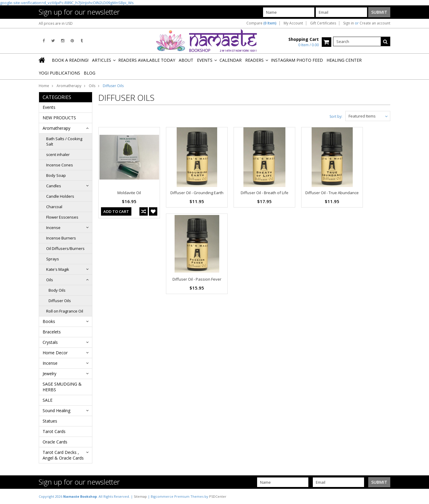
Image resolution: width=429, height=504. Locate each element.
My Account (293, 23)
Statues (50, 421)
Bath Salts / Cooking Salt (64, 141)
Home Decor (55, 353)
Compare (261, 23)
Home (44, 86)
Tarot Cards (54, 431)
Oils (92, 86)
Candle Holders (60, 196)
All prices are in (56, 23)
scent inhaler (58, 154)
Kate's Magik (58, 269)
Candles (54, 186)
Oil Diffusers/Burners (65, 248)
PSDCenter (218, 496)
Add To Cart (116, 211)
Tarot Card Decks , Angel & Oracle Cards (63, 455)
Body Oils (57, 290)
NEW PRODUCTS (59, 118)
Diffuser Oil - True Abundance (332, 193)
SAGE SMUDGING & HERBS (62, 387)
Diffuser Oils (60, 301)
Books (49, 321)
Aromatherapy (69, 86)
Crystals (50, 342)
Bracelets (52, 332)
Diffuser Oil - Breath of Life (265, 193)
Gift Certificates (323, 23)
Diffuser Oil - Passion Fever (197, 279)
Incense (53, 228)
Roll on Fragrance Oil (65, 311)
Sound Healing (56, 411)
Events (49, 107)
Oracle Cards (55, 442)
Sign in (349, 23)
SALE (48, 400)
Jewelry (49, 374)
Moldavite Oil (129, 193)
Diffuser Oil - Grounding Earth (197, 193)
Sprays (53, 259)
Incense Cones (60, 165)
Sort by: (336, 116)
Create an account (375, 23)
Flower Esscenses (62, 217)
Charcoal (54, 207)
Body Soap (56, 175)
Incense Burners (61, 238)
